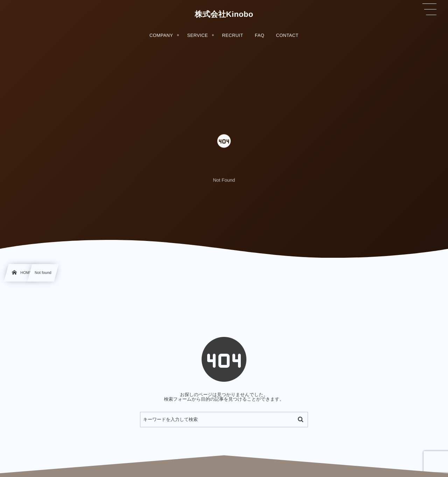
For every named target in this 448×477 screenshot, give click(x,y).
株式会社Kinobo (224, 14)
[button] (429, 9)
